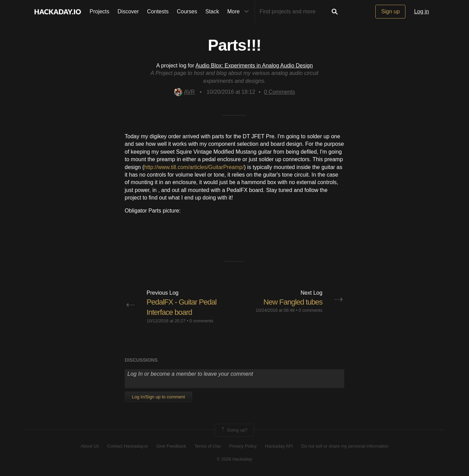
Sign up (390, 11)
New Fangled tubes (293, 302)
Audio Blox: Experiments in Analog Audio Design (254, 66)
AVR (184, 92)
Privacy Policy (243, 446)
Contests (158, 11)
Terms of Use (208, 446)
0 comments (201, 321)
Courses (187, 11)
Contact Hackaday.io (128, 446)
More (240, 12)
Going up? (234, 430)
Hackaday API (279, 446)
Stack (212, 11)
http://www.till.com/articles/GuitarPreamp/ (194, 167)
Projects (99, 11)
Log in (421, 11)
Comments (279, 92)
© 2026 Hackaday (234, 459)
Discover (128, 11)
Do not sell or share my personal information (345, 446)
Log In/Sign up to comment (158, 397)
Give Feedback (171, 446)
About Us (90, 446)
